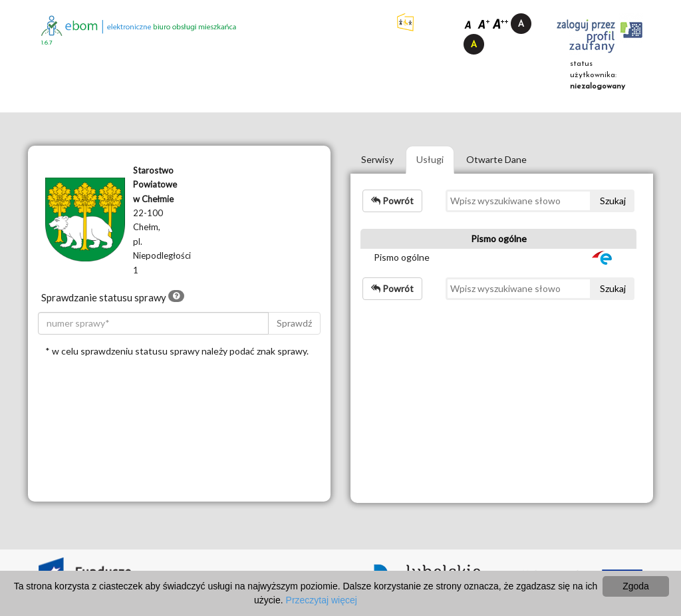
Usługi (430, 159)
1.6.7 (47, 43)
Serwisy (377, 159)
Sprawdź (294, 323)
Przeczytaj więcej (322, 600)
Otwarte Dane (496, 159)
